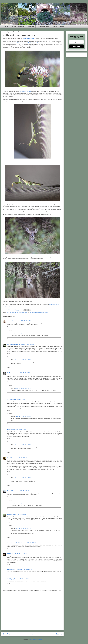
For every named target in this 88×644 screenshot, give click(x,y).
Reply (8, 327)
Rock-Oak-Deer (44, 7)
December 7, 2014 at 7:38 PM (19, 554)
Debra (8, 429)
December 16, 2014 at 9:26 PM (22, 579)
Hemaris (26, 312)
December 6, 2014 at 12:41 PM (23, 333)
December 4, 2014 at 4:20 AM (22, 491)
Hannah (9, 515)
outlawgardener (11, 321)
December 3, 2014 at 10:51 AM (23, 321)
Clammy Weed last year (25, 92)
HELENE (9, 554)
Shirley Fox (11, 310)
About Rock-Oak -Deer (18, 26)
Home (6, 26)
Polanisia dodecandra (34, 312)
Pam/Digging (10, 579)
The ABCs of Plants (58, 26)
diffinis (16, 312)
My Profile (31, 26)
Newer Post (6, 634)
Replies (10, 330)
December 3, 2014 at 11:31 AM (22, 373)
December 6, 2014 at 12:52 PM (23, 528)
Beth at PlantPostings (13, 344)
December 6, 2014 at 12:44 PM (23, 388)
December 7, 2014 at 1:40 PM (29, 543)
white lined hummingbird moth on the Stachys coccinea (30, 43)
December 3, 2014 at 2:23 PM (20, 458)
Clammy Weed (10, 312)
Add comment (7, 587)
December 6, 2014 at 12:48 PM (23, 445)
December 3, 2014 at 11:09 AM (26, 344)
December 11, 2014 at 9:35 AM (25, 569)
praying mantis (44, 312)
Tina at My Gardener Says (29, 38)
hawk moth (21, 312)
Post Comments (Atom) (36, 639)
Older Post (59, 634)
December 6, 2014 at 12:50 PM (23, 503)
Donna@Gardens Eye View (14, 543)
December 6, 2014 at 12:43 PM (23, 360)
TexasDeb (9, 458)
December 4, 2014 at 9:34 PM (19, 515)
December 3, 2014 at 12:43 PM (18, 429)
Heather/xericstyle (12, 569)
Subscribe (76, 46)
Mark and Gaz (10, 491)
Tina (8, 400)
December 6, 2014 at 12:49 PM (23, 478)
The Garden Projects (43, 26)
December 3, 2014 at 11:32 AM (17, 400)
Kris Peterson (10, 373)
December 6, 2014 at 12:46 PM (23, 416)
